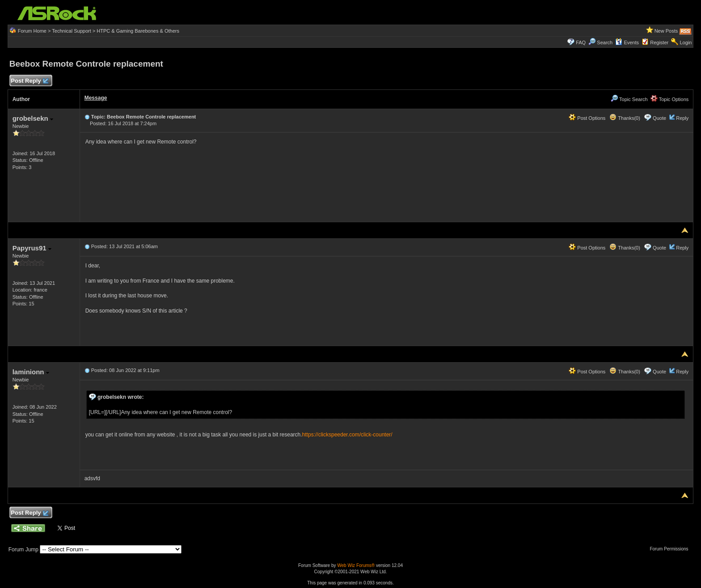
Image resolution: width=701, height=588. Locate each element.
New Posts (666, 31)
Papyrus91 (32, 248)
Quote (659, 118)
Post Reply (30, 81)
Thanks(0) (625, 118)
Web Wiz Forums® (356, 565)
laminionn (31, 372)
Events (627, 42)
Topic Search (629, 99)
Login (686, 42)
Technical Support (71, 31)
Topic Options (670, 99)
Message (96, 98)
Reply (682, 118)
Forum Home (32, 31)
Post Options (587, 118)
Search (605, 42)
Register (659, 42)
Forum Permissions (671, 549)
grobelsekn (33, 118)
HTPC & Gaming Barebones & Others (138, 31)
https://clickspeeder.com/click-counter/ (347, 435)
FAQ (581, 42)
